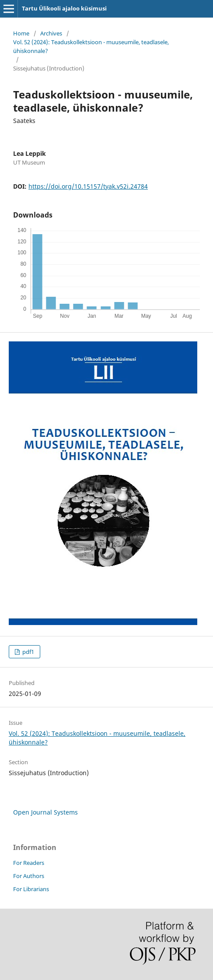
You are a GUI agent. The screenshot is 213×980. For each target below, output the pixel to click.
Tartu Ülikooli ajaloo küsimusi (64, 8)
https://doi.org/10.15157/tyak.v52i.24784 (88, 186)
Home (21, 33)
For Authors (29, 876)
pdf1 (28, 652)
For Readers (29, 863)
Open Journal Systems (45, 812)
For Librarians (31, 889)
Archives (51, 33)
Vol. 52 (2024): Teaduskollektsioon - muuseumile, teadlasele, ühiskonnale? (91, 46)
